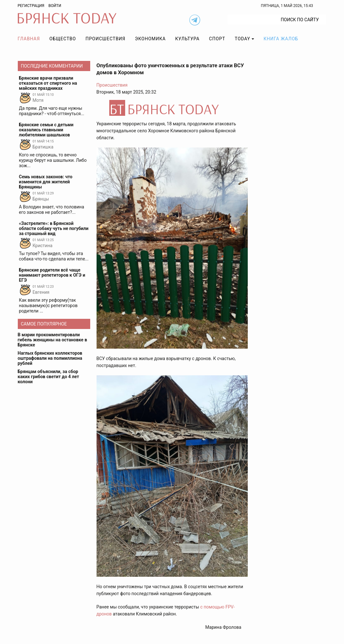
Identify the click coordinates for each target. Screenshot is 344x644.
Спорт (217, 39)
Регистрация (31, 6)
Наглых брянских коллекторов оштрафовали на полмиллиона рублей (50, 358)
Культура (187, 39)
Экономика (150, 39)
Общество (63, 39)
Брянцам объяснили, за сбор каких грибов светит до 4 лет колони (48, 377)
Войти (55, 6)
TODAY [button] (243, 39)
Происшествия (105, 39)
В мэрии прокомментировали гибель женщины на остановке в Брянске (53, 340)
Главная (29, 39)
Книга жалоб (281, 39)
